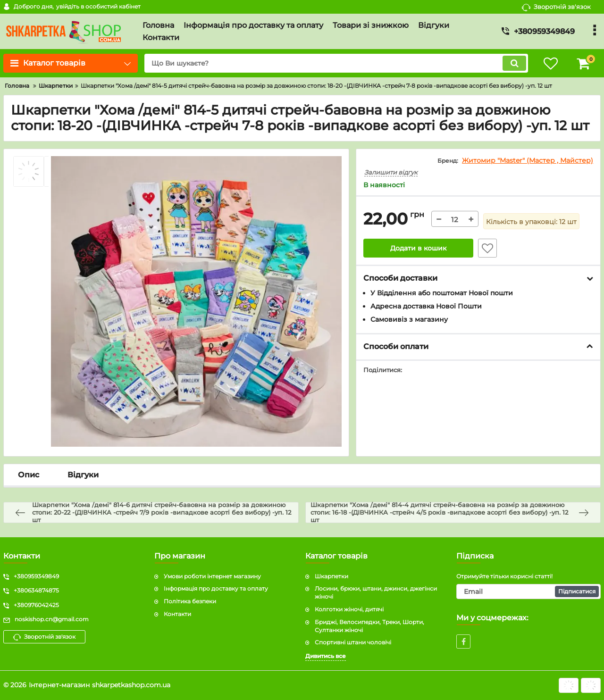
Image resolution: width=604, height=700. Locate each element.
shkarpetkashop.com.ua (131, 685)
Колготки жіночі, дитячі (349, 609)
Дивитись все (326, 656)
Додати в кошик (418, 248)
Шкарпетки (331, 576)
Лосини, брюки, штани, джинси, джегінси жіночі (376, 592)
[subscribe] (528, 592)
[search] (336, 63)
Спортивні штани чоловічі (353, 642)
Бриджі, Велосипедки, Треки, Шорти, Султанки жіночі (369, 626)
